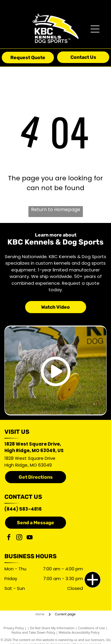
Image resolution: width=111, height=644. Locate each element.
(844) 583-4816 (23, 509)
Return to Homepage (56, 209)
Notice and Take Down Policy (33, 632)
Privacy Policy (14, 628)
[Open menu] (95, 29)
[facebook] (9, 538)
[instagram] (19, 538)
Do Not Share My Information (52, 628)
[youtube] (30, 538)
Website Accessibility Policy (79, 632)
